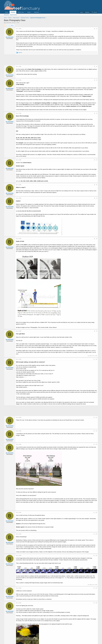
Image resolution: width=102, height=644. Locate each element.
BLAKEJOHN (8, 23)
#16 (96, 556)
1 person (20, 53)
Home (7, 12)
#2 (97, 67)
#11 (96, 417)
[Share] (95, 29)
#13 (96, 444)
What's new (21, 12)
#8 (97, 239)
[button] (25, 12)
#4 (97, 113)
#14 (96, 513)
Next (12, 25)
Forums (13, 12)
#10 (96, 359)
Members (37, 12)
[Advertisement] (51, 60)
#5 (97, 160)
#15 (96, 534)
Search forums (14, 15)
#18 (96, 603)
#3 (97, 80)
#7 (97, 198)
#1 (97, 29)
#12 (96, 431)
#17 (96, 588)
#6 (97, 185)
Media (29, 12)
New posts (6, 15)
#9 (97, 331)
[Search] (94, 12)
